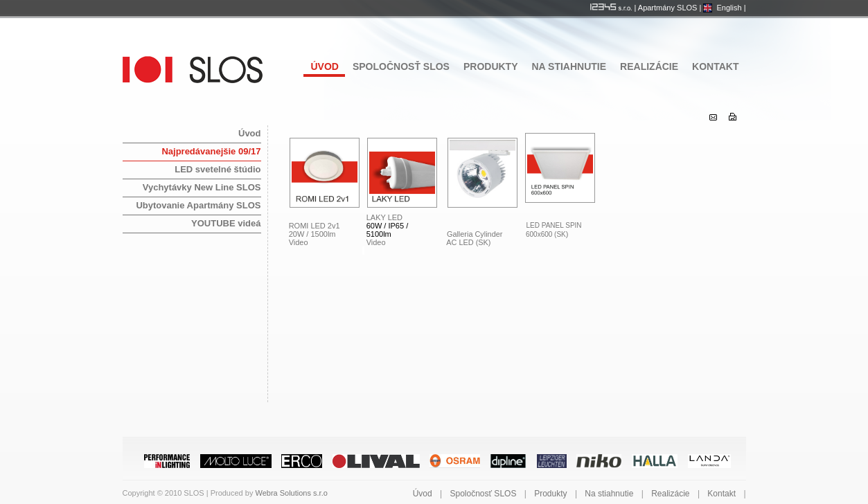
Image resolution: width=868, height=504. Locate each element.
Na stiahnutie (569, 66)
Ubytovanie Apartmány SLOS (198, 205)
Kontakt (715, 66)
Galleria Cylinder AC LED (472, 238)
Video (299, 242)
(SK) (484, 242)
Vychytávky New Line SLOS (202, 187)
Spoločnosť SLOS (401, 66)
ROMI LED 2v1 (315, 226)
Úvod (324, 66)
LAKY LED (386, 217)
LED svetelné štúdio (218, 169)
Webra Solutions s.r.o (291, 493)
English (729, 8)
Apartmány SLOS (668, 8)
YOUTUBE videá (226, 223)
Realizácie (649, 66)
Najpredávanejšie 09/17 (211, 151)
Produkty (491, 66)
